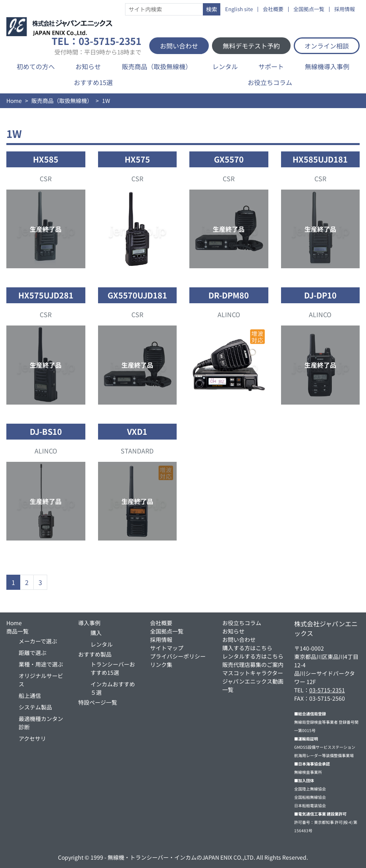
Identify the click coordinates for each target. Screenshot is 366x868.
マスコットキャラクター (253, 673)
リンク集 (161, 665)
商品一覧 (17, 631)
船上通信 (30, 696)
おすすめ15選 (93, 82)
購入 (96, 633)
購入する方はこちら (247, 648)
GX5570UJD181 (137, 295)
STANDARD (137, 451)
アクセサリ (32, 738)
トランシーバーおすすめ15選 (113, 668)
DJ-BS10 (46, 431)
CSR (46, 178)
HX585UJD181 (320, 159)
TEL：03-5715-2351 (96, 46)
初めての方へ (36, 66)
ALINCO (229, 314)
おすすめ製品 (95, 654)
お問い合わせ (179, 46)
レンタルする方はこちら (253, 656)
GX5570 (229, 159)
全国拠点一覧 (309, 9)
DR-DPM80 (229, 295)
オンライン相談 (327, 46)
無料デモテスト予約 (251, 46)
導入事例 (89, 623)
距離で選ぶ (33, 653)
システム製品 (35, 707)
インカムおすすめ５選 (113, 688)
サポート (271, 66)
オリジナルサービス (41, 680)
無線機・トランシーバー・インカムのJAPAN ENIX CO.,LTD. (181, 857)
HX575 (137, 159)
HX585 (46, 159)
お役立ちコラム (270, 82)
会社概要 (273, 9)
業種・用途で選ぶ (41, 664)
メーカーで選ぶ (38, 641)
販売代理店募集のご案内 (253, 665)
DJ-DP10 (320, 295)
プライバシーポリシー (178, 656)
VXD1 (137, 431)
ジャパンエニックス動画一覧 (253, 685)
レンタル (225, 66)
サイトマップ (167, 648)
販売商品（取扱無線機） (157, 66)
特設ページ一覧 (98, 702)
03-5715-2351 (327, 690)
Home (14, 101)
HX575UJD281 (46, 295)
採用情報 (345, 9)
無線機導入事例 (327, 66)
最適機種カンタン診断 (41, 723)
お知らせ (88, 66)
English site (239, 9)
